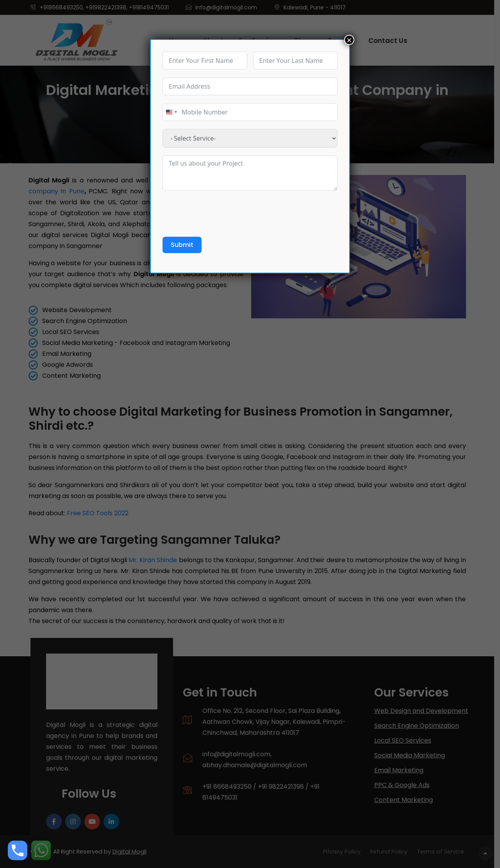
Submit (182, 245)
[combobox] (171, 112)
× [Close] (349, 40)
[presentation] (222, 214)
